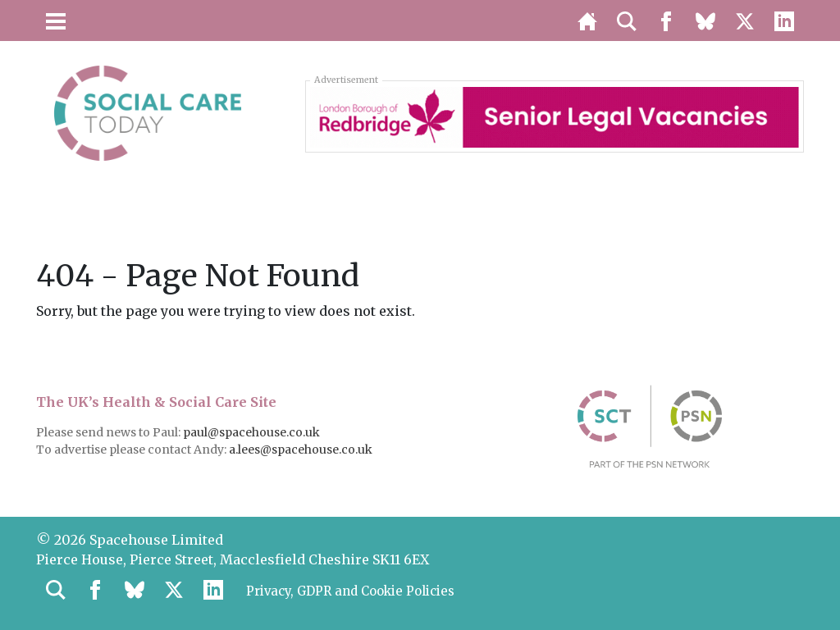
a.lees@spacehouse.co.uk (302, 450)
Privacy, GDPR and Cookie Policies (359, 592)
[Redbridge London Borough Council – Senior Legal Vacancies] (555, 116)
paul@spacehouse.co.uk (253, 432)
